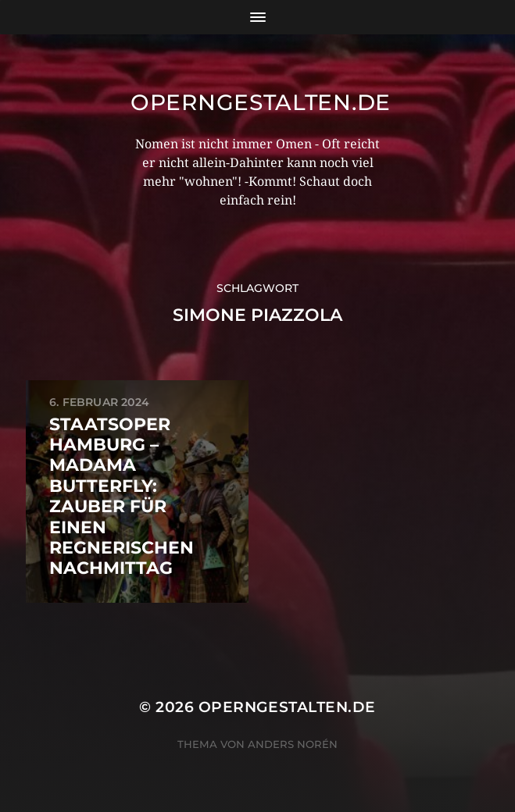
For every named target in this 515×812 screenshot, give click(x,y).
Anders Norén (293, 744)
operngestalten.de (261, 102)
